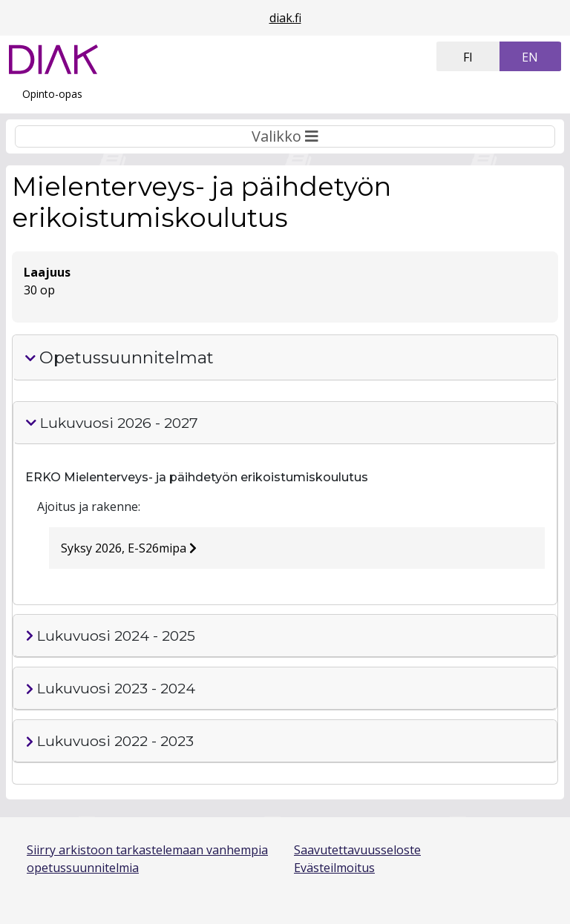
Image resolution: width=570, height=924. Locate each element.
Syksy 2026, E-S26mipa (129, 548)
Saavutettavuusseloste (357, 850)
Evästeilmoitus (334, 868)
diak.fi (285, 18)
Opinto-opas (52, 94)
